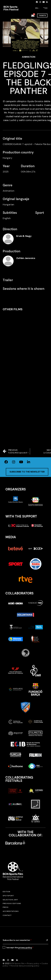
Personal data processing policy (25, 966)
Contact (7, 915)
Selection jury (10, 900)
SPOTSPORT (8, 896)
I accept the (20, 948)
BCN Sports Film (17, 963)
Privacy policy (33, 963)
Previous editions (12, 903)
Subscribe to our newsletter (17, 940)
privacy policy (25, 948)
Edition (6, 892)
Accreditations (11, 911)
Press (6, 907)
